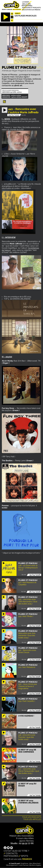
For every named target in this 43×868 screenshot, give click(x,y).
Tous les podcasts (32, 817)
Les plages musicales (26, 16)
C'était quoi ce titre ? (16, 851)
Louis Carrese (23, 865)
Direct (18, 13)
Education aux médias (31, 10)
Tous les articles (32, 819)
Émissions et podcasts (31, 8)
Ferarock (27, 859)
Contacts (12, 853)
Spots (25, 856)
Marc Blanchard (35, 863)
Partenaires (11, 856)
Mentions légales (35, 865)
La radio (26, 2)
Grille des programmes (27, 5)
